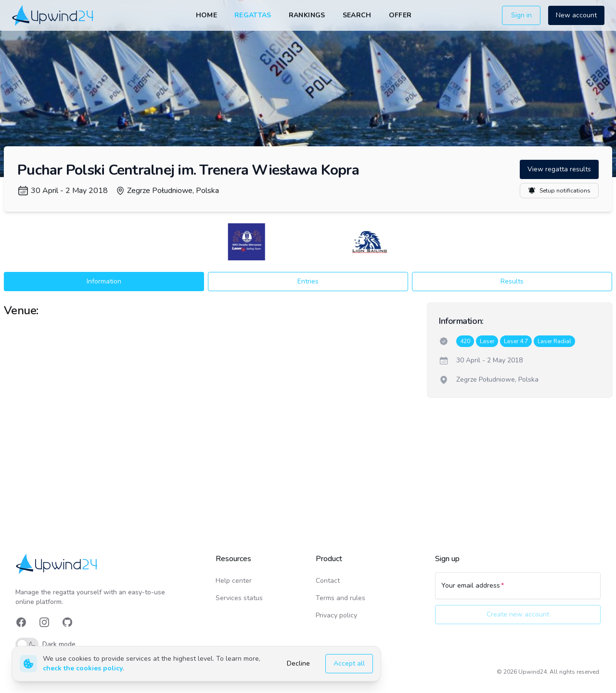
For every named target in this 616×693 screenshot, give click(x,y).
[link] (54, 15)
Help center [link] (234, 581)
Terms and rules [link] (340, 598)
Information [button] (104, 281)
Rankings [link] (307, 15)
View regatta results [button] (559, 169)
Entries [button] (308, 281)
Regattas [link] (253, 15)
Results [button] (512, 281)
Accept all (349, 663)
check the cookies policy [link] (83, 668)
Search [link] (357, 15)
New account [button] (576, 15)
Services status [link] (239, 598)
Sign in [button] (521, 15)
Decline (298, 663)
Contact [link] (328, 581)
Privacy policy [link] (336, 615)
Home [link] (206, 15)
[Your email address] (518, 590)
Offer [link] (400, 15)
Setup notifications (559, 191)
